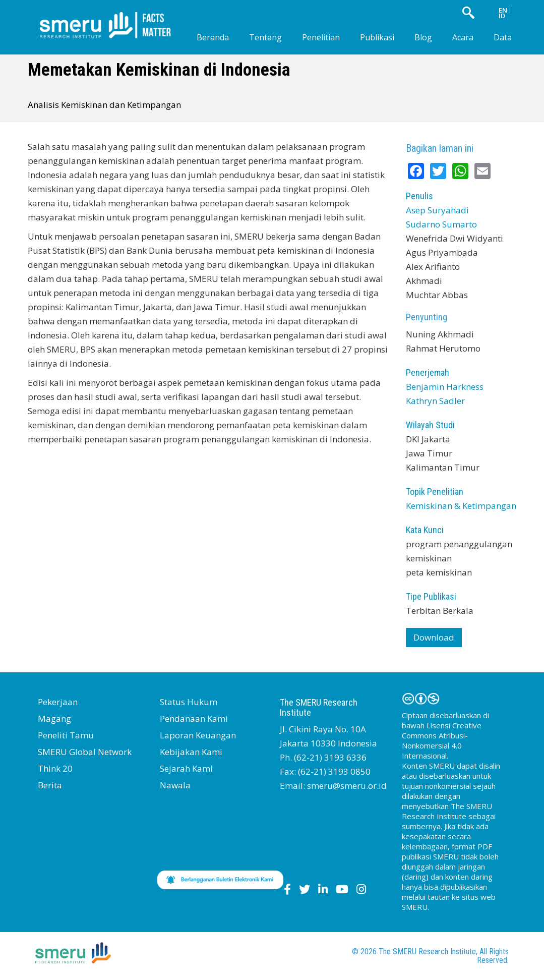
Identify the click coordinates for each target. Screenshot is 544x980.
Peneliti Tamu (66, 735)
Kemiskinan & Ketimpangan (461, 506)
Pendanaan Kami (194, 718)
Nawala (175, 785)
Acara (463, 37)
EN (503, 10)
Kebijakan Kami (191, 752)
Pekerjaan (58, 702)
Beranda (213, 37)
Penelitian (321, 37)
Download (434, 637)
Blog (423, 37)
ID (502, 16)
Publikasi (377, 37)
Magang (54, 718)
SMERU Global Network (85, 752)
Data (503, 37)
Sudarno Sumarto (441, 224)
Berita (50, 785)
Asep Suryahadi (437, 210)
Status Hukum (189, 702)
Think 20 (55, 768)
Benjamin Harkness (445, 387)
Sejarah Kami (186, 768)
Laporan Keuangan (198, 735)
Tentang (265, 37)
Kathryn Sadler (435, 401)
